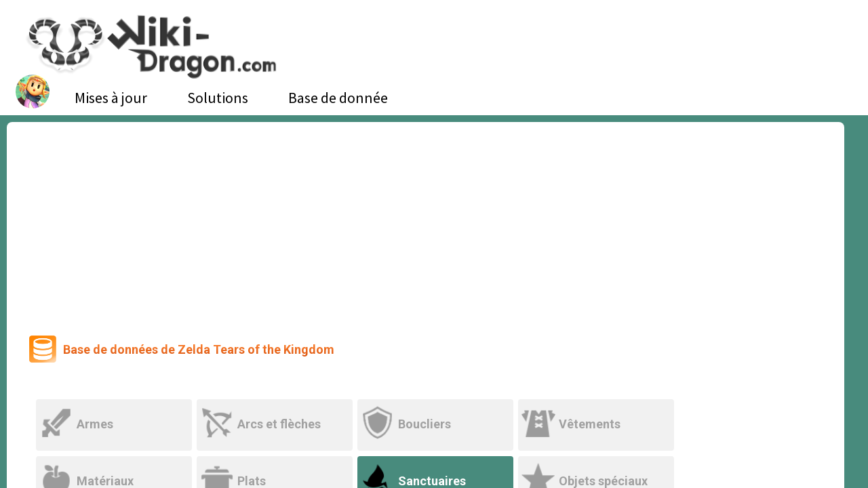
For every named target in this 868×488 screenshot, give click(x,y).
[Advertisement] (426, 224)
